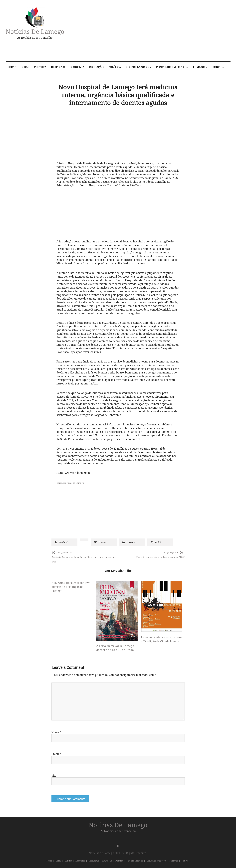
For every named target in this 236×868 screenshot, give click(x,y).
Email (56, 754)
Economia (77, 67)
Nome (56, 732)
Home (12, 67)
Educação (96, 67)
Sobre (217, 67)
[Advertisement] (153, 32)
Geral (25, 67)
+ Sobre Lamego (137, 67)
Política (115, 67)
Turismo (199, 67)
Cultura (40, 67)
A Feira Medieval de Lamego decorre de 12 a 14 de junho (115, 648)
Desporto (58, 67)
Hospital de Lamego (74, 483)
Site (54, 776)
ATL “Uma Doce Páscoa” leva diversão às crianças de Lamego (71, 587)
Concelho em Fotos (171, 67)
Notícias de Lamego (35, 31)
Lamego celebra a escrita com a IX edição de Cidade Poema (161, 639)
